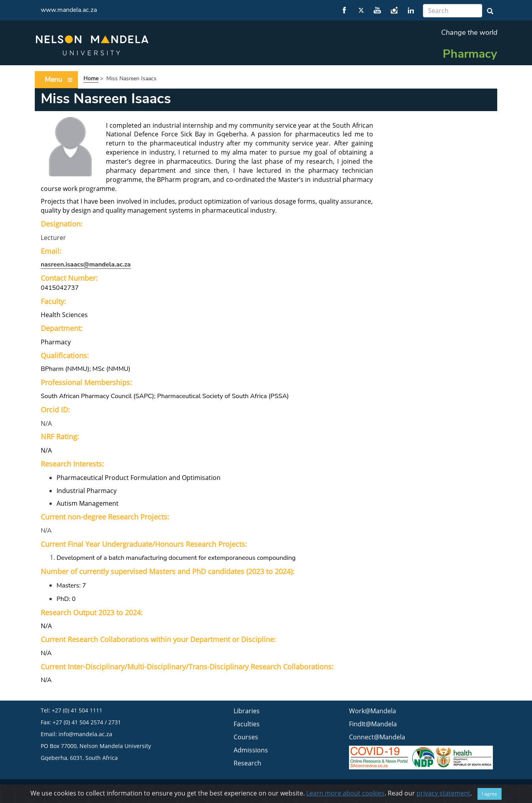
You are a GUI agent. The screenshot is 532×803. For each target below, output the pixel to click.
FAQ (467, 789)
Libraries (247, 711)
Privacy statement (357, 789)
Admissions (251, 750)
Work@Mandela (373, 711)
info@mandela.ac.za (85, 734)
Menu (59, 80)
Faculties (247, 724)
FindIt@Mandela (373, 724)
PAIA (438, 789)
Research (247, 763)
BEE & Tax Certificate (405, 789)
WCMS (484, 789)
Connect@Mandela (377, 737)
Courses (246, 737)
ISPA (453, 789)
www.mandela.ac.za (69, 10)
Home (91, 78)
